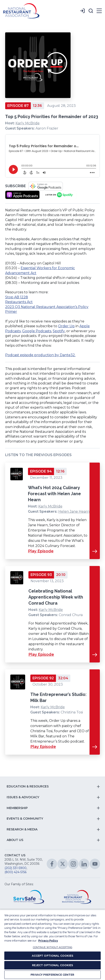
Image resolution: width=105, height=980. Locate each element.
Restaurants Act (19, 302)
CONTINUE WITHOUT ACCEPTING (53, 947)
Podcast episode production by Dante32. (40, 355)
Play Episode (41, 551)
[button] (91, 11)
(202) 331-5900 (15, 868)
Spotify (59, 331)
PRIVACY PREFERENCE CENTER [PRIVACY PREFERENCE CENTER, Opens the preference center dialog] (52, 975)
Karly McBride (28, 123)
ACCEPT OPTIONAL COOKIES (53, 956)
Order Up (66, 326)
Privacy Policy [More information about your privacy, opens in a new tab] (48, 941)
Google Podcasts (37, 331)
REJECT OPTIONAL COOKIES (53, 965)
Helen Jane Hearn (74, 511)
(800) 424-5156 (15, 872)
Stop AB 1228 (17, 297)
